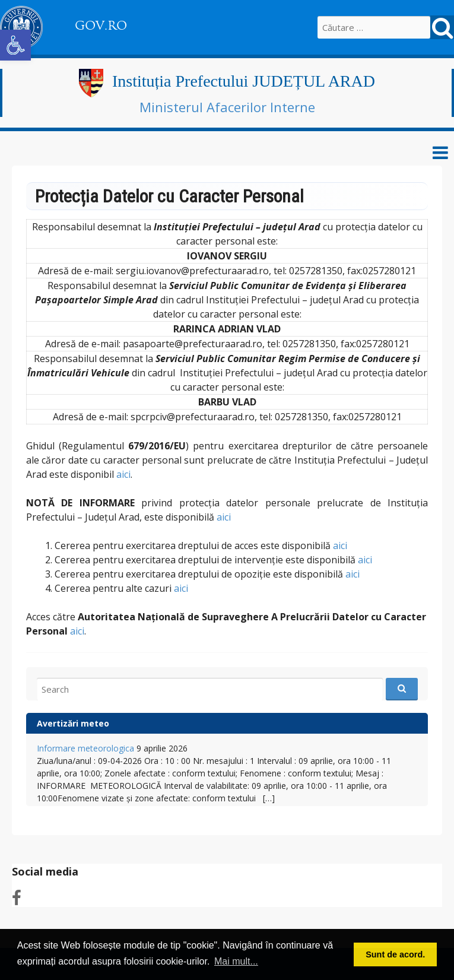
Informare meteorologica (85, 748)
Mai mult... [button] (236, 961)
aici (123, 474)
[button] (15, 45)
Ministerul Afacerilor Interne (227, 107)
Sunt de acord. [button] (395, 954)
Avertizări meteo (73, 723)
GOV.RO (101, 26)
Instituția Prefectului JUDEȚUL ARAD (244, 81)
